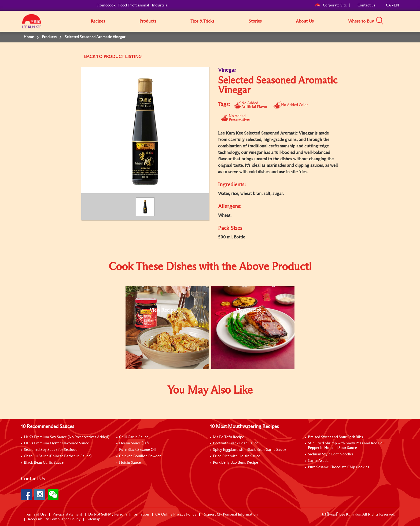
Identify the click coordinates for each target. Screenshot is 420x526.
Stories (255, 21)
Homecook (106, 5)
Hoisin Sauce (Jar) (134, 443)
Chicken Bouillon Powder (140, 456)
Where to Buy (361, 21)
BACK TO (94, 57)
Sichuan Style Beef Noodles (331, 454)
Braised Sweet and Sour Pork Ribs (335, 437)
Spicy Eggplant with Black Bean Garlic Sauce (250, 450)
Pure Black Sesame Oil (137, 450)
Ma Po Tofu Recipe (229, 437)
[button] (401, 21)
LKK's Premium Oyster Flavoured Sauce (56, 443)
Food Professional (134, 5)
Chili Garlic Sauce (134, 437)
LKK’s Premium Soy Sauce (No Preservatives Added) (67, 437)
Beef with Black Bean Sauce (236, 443)
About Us (305, 21)
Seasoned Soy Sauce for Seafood (51, 450)
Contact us (366, 5)
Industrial (160, 5)
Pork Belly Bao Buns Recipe (235, 463)
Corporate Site (331, 5)
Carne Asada (318, 461)
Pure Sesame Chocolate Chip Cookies (338, 467)
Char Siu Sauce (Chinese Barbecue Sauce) (58, 456)
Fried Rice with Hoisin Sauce (237, 456)
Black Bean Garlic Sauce (44, 463)
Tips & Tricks (202, 21)
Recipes (98, 21)
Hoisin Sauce (130, 463)
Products (148, 21)
